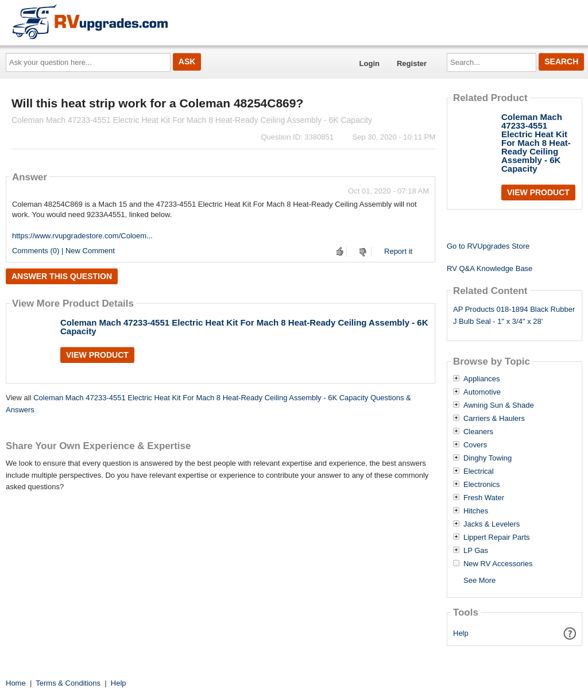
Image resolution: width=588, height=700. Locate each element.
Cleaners (478, 432)
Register (412, 63)
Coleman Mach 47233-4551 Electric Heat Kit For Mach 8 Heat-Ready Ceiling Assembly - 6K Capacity (244, 327)
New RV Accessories (498, 564)
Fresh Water (484, 498)
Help (461, 633)
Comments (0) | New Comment (63, 251)
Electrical (479, 471)
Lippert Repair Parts (497, 537)
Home (16, 683)
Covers (475, 445)
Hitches (476, 511)
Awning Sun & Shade (499, 405)
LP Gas (476, 551)
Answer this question (62, 276)
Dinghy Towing (488, 458)
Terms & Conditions (68, 683)
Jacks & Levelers (492, 524)
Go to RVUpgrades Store (488, 246)
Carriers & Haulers (494, 419)
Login (370, 63)
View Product (97, 355)
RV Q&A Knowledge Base (490, 268)
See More (479, 580)
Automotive (482, 392)
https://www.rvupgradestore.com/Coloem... (82, 236)
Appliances (482, 379)
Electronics (482, 485)
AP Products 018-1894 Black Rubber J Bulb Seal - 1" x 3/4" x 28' (514, 315)
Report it (398, 251)
